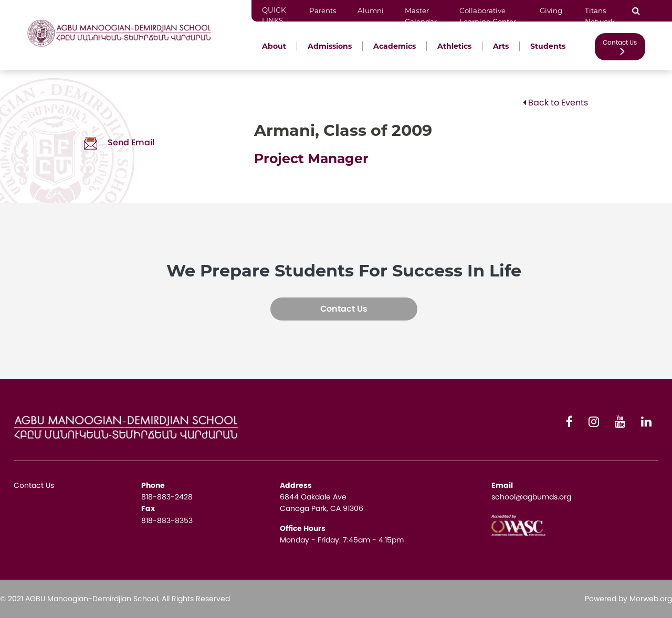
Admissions (330, 46)
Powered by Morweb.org (628, 599)
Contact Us (620, 46)
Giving (552, 10)
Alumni (371, 10)
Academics (395, 46)
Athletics (454, 46)
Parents (323, 10)
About (274, 46)
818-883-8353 (167, 520)
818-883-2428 (167, 497)
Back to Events (555, 103)
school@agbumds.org (531, 497)
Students (548, 46)
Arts (501, 46)
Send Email (119, 142)
